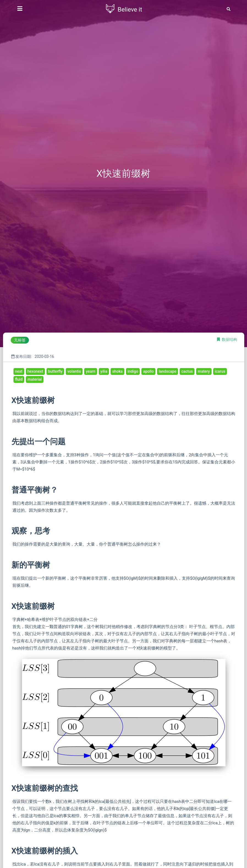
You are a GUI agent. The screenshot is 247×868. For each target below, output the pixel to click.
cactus (187, 371)
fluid (19, 379)
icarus (220, 371)
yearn (91, 371)
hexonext (35, 371)
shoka (117, 371)
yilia (104, 371)
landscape (168, 371)
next (19, 371)
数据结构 (229, 339)
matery (204, 371)
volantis (74, 371)
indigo (133, 371)
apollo (148, 371)
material (35, 379)
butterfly (55, 371)
